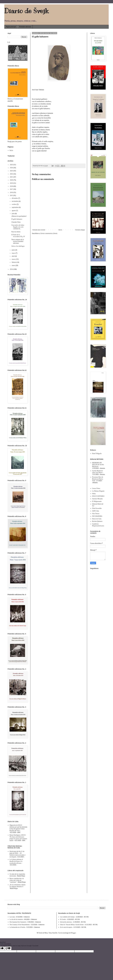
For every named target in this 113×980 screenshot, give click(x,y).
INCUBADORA (97, 516)
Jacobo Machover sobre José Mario (98, 472)
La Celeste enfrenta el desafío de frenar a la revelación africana (16, 861)
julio (13, 214)
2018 (12, 186)
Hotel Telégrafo (97, 454)
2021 (12, 177)
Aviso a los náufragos (18, 246)
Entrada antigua (80, 230)
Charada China (16, 222)
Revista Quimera (97, 521)
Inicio (60, 230)
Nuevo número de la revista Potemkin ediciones (18, 241)
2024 (12, 168)
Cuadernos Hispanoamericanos (98, 525)
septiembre (15, 207)
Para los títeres (16, 232)
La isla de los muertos (16, 919)
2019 (12, 183)
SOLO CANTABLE (98, 496)
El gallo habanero (17, 219)
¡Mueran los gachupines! (19, 216)
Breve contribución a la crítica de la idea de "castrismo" (17, 880)
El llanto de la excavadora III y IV (18, 236)
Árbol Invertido (97, 508)
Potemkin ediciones (25, 27)
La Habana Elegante (98, 491)
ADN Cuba (96, 511)
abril (13, 256)
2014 (12, 269)
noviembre (15, 201)
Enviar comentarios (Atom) (49, 233)
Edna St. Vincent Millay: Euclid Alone (72, 925)
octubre (14, 204)
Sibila (94, 494)
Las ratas (12, 917)
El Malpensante (97, 501)
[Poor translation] (8, 948)
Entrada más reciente (39, 230)
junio (13, 250)
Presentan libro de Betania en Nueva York (98, 479)
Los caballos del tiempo (67, 917)
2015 (12, 195)
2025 (12, 165)
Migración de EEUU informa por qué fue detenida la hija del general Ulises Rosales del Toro (18, 828)
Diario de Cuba (97, 519)
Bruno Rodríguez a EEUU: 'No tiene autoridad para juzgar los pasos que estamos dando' (18, 838)
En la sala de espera (66, 927)
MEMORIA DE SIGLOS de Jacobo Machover (98, 465)
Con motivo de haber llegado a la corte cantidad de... (18, 227)
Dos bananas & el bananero (18, 922)
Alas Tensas (96, 514)
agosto (14, 211)
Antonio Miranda (97, 499)
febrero (14, 262)
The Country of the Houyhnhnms (20, 925)
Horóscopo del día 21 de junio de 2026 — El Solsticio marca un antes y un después (18, 854)
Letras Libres (96, 488)
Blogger (73, 933)
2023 (12, 171)
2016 (12, 192)
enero (14, 265)
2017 (12, 189)
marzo (14, 259)
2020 (12, 180)
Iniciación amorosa (66, 922)
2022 (12, 174)
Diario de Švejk (26, 11)
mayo (14, 253)
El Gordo (63, 919)
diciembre (15, 198)
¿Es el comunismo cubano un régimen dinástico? (18, 886)
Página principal (11, 27)
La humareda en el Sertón (17, 927)
